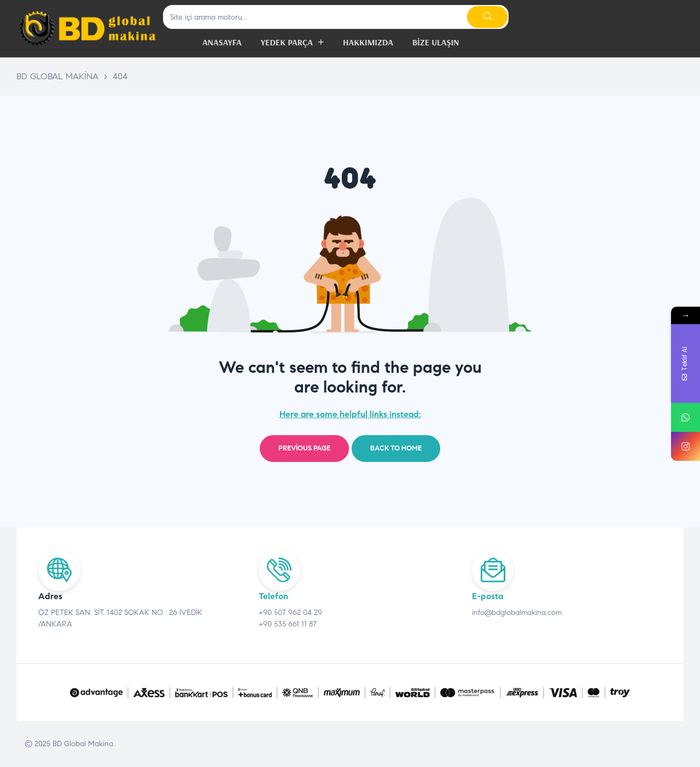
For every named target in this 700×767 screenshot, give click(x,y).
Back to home (396, 448)
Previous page (304, 448)
